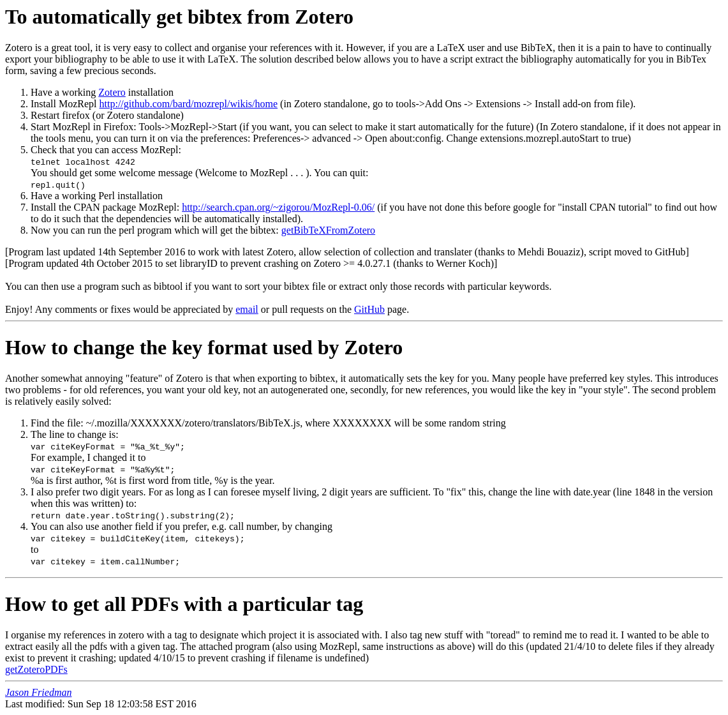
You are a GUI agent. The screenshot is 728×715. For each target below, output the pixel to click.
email (247, 309)
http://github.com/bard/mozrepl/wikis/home (189, 104)
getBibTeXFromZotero (328, 230)
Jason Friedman (38, 692)
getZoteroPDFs (36, 669)
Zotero (112, 92)
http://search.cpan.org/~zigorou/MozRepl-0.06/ (278, 207)
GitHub (369, 309)
